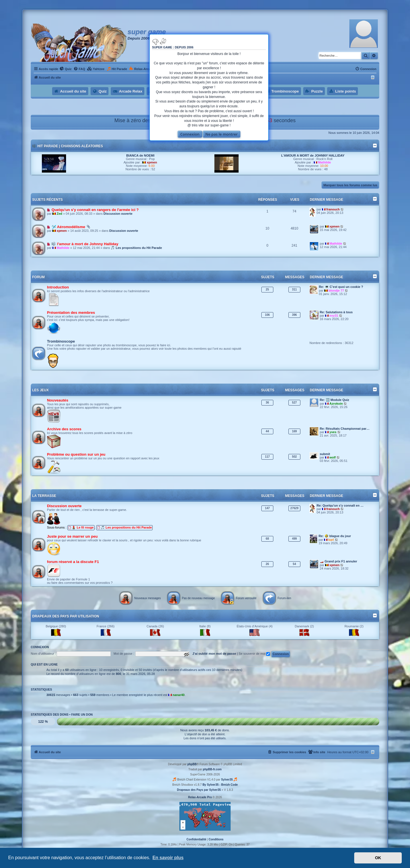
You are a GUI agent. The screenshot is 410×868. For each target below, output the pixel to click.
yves (333, 432)
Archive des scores (64, 429)
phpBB (192, 764)
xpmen (152, 162)
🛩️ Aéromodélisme (68, 227)
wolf (333, 457)
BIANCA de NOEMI (140, 155)
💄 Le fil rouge (81, 527)
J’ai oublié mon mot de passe (214, 654)
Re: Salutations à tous (336, 312)
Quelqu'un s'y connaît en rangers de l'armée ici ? (95, 210)
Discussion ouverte (118, 214)
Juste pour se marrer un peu (72, 536)
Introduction (58, 287)
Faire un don (82, 715)
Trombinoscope (61, 341)
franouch (333, 209)
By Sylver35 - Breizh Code (220, 785)
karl (331, 540)
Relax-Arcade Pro (200, 797)
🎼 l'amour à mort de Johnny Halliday (85, 244)
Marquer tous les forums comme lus (350, 185)
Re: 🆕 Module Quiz (334, 400)
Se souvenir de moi (254, 654)
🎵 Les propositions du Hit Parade (136, 248)
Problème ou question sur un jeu (76, 454)
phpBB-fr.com (212, 769)
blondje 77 (336, 290)
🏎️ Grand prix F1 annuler (338, 561)
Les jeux (40, 390)
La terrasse (44, 496)
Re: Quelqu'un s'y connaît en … (340, 505)
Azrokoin (336, 404)
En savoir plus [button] (168, 858)
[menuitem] (65, 69)
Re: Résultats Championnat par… (345, 429)
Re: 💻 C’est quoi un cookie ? (341, 287)
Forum (38, 277)
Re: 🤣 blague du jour (335, 536)
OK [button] (378, 858)
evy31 (334, 316)
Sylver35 (227, 780)
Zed (60, 214)
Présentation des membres (71, 313)
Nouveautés (58, 400)
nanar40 (179, 695)
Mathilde (324, 162)
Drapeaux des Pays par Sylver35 (199, 790)
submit (325, 454)
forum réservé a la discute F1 (73, 562)
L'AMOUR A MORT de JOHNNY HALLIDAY (313, 155)
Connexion (190, 134)
